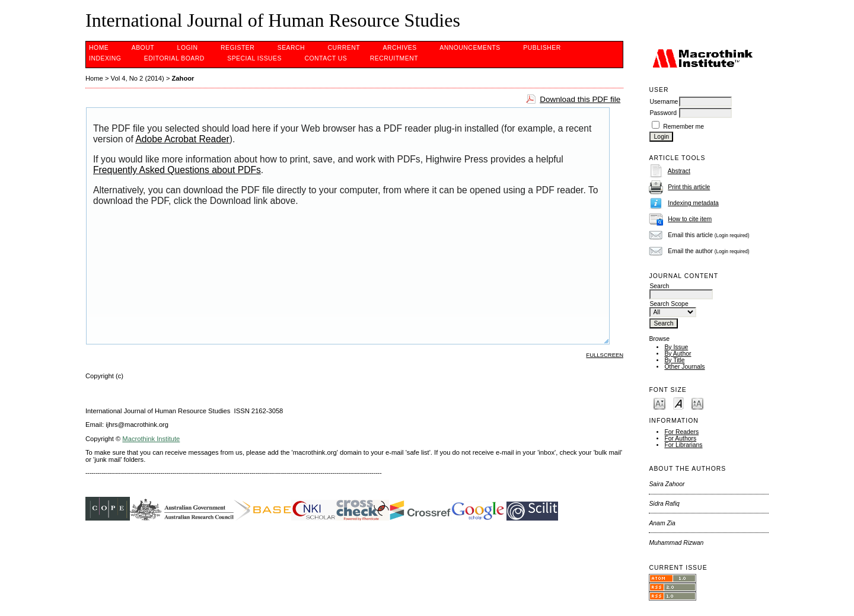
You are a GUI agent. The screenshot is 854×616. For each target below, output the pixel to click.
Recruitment (394, 58)
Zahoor (183, 78)
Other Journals (684, 367)
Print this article (689, 187)
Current (344, 48)
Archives (399, 48)
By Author (678, 354)
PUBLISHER (542, 48)
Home (99, 48)
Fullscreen (605, 355)
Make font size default (678, 403)
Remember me (683, 127)
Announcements (470, 48)
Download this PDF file (580, 99)
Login (188, 48)
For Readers (681, 432)
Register (238, 48)
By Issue (676, 347)
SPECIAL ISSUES (254, 58)
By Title (674, 360)
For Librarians (683, 445)
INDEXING (105, 58)
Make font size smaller (659, 403)
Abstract (679, 171)
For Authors (680, 438)
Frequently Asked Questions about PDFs (177, 170)
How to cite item (690, 219)
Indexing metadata (693, 203)
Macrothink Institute (151, 439)
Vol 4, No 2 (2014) (138, 78)
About (143, 48)
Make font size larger (697, 403)
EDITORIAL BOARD (174, 58)
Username (664, 102)
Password (663, 113)
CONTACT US (326, 58)
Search (291, 48)
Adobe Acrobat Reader (182, 139)
